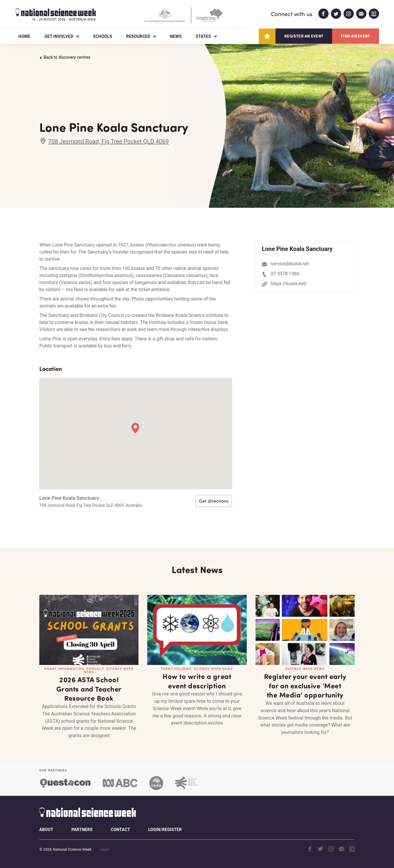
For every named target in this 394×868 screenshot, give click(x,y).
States (203, 36)
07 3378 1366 (285, 274)
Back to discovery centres (65, 57)
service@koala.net (290, 264)
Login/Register (165, 830)
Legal (104, 849)
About (46, 830)
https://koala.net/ (289, 284)
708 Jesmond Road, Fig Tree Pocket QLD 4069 (108, 141)
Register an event (304, 36)
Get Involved (59, 36)
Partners (82, 830)
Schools (103, 36)
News (176, 36)
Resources (138, 36)
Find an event (355, 36)
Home (24, 36)
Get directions (214, 501)
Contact (120, 830)
